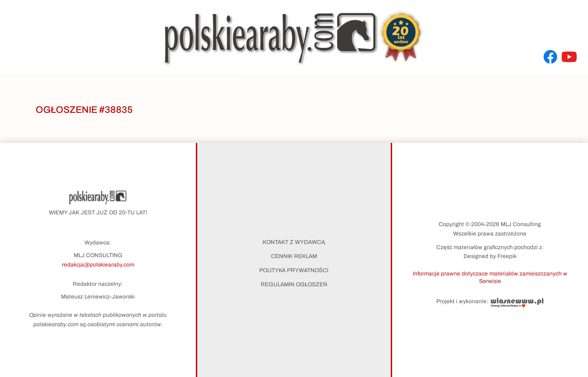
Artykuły (51, 87)
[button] (490, 277)
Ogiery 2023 (194, 87)
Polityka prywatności (294, 270)
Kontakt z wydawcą (294, 242)
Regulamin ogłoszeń (294, 284)
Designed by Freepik (490, 256)
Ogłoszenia (268, 87)
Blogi (332, 87)
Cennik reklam (294, 256)
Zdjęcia (123, 87)
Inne (388, 87)
